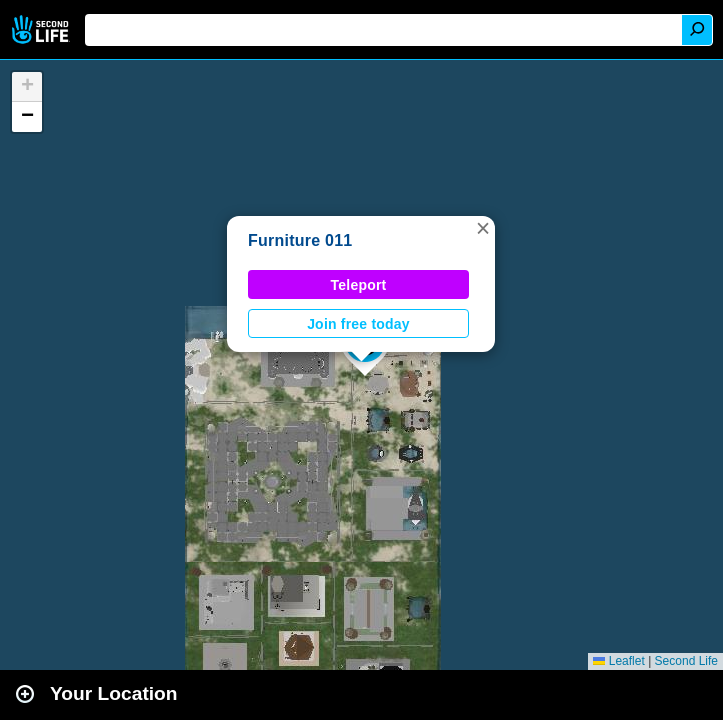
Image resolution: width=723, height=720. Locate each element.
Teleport (359, 285)
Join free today (358, 324)
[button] (483, 228)
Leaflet (618, 661)
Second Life (42, 29)
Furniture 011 (300, 240)
